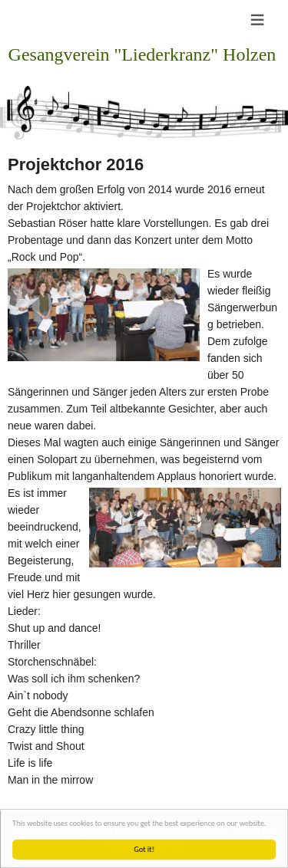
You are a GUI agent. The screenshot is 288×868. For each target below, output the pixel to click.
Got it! (145, 849)
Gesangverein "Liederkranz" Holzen (142, 54)
